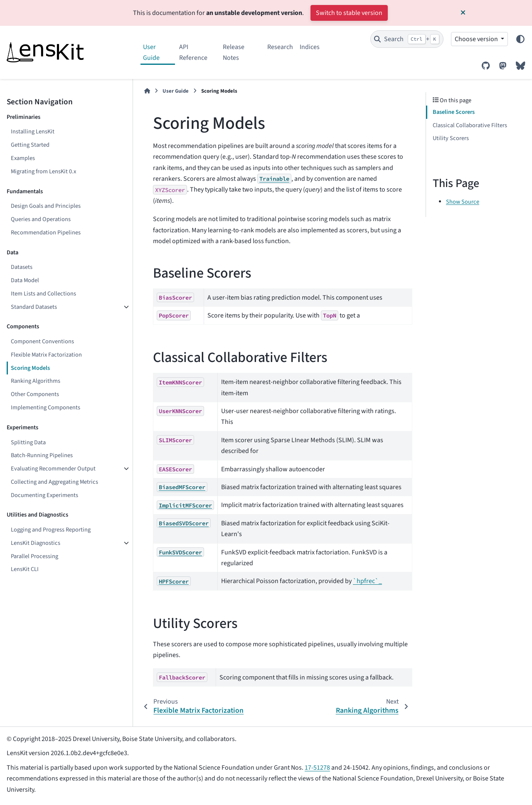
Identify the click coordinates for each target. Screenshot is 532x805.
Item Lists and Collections (43, 294)
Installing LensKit (33, 132)
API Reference (193, 52)
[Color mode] (520, 39)
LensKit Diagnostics (36, 543)
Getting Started (30, 145)
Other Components (35, 394)
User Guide (151, 52)
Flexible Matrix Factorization (46, 355)
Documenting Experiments (44, 495)
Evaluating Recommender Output (53, 469)
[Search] (407, 39)
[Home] (147, 91)
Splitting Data (28, 442)
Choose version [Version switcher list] (477, 39)
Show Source (463, 202)
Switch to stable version (349, 13)
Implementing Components (46, 407)
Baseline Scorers (454, 112)
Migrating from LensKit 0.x (43, 171)
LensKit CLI (25, 569)
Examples (23, 158)
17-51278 (317, 768)
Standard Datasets (34, 307)
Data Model (25, 280)
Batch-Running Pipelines (42, 455)
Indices (310, 47)
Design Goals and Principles (46, 206)
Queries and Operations (41, 219)
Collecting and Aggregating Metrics (54, 482)
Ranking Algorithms (36, 381)
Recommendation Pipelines (46, 233)
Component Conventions (42, 341)
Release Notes (234, 52)
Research (280, 47)
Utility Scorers (451, 138)
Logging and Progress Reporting (51, 530)
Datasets (22, 267)
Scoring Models (30, 368)
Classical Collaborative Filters (470, 125)
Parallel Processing (34, 556)
